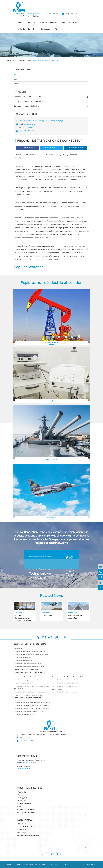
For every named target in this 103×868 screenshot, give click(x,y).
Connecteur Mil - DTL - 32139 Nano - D (29, 101)
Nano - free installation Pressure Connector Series (68, 677)
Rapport (17, 84)
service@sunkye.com (24, 769)
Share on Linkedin (76, 148)
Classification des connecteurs (75, 617)
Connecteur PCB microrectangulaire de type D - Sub (31, 655)
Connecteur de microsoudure (24, 661)
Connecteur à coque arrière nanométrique (65, 680)
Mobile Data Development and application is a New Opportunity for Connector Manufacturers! (23, 617)
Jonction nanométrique (22, 683)
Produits (32, 23)
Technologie (22, 833)
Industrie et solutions (48, 23)
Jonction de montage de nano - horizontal (28, 680)
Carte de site (69, 864)
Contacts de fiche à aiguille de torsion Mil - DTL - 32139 (31, 708)
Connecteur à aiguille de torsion (26, 106)
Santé (51, 401)
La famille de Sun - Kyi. (26, 29)
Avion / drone (52, 518)
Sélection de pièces (69, 23)
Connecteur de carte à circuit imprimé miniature (29, 652)
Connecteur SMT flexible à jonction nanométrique (30, 692)
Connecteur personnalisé (27, 810)
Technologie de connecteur (40, 576)
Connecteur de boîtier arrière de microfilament (29, 667)
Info (29, 61)
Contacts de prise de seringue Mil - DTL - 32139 (29, 711)
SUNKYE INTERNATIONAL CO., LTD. (29, 864)
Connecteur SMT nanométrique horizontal (65, 683)
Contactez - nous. (35, 14)
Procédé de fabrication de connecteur (46, 61)
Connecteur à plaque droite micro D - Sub (27, 664)
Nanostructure (57, 689)
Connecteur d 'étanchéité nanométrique (64, 686)
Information (21, 14)
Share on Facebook (27, 148)
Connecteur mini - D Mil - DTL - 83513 (29, 97)
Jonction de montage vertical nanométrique (28, 695)
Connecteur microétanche (23, 658)
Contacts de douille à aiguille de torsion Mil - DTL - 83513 (32, 705)
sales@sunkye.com (71, 14)
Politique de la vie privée (87, 864)
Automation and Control (26, 813)
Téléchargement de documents (29, 836)
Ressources (45, 29)
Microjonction (19, 649)
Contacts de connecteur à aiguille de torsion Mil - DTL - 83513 (34, 702)
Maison (20, 23)
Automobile (22, 792)
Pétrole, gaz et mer (51, 343)
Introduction (47, 616)
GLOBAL (36, 16)
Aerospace (22, 795)
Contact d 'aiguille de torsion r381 (25, 714)
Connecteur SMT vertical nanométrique (64, 692)
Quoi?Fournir (51, 638)
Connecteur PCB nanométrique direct (26, 677)
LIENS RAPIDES (25, 820)
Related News (51, 596)
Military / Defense (52, 459)
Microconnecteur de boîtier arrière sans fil (27, 670)
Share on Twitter (52, 148)
